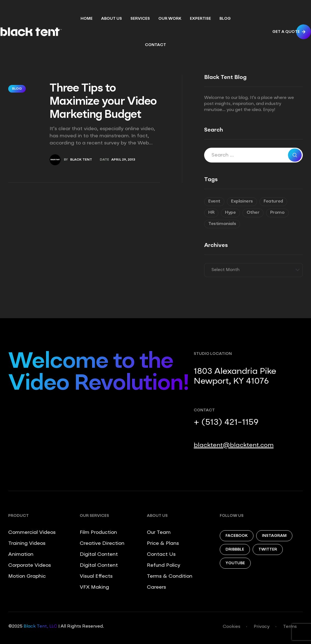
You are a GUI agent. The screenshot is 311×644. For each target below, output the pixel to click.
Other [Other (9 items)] (253, 213)
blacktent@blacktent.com (234, 445)
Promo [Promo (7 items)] (277, 213)
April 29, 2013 (123, 160)
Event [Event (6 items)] (214, 201)
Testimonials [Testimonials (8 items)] (222, 224)
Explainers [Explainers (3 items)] (242, 201)
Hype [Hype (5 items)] (230, 213)
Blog (17, 89)
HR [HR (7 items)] (211, 213)
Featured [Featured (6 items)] (273, 201)
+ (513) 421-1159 (226, 423)
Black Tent (81, 160)
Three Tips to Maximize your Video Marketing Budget (103, 102)
